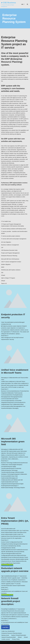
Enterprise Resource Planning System (12, 633)
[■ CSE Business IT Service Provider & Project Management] (10, 4)
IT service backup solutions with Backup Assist (14, 229)
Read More (5, 336)
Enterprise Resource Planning (9, 256)
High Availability (5, 576)
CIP (2, 247)
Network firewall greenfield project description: (11, 601)
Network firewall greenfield (9, 637)
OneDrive (9, 484)
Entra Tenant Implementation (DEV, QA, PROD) (15, 521)
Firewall (3, 609)
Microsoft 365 (12, 480)
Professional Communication (15, 402)
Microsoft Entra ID (13, 555)
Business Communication (8, 391)
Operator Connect (14, 401)
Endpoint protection (14, 322)
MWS (3, 267)
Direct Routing (13, 395)
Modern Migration (6, 264)
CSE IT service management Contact (11, 262)
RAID (3, 270)
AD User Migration (6, 242)
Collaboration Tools (12, 393)
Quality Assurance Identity (12, 559)
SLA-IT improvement (21, 576)
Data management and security (10, 338)
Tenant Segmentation (15, 563)
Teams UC (4, 283)
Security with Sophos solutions (12, 270)
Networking (13, 576)
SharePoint (9, 486)
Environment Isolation (15, 550)
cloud (3, 591)
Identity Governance (15, 552)
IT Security (11, 339)
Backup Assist (5, 635)
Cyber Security (5, 322)
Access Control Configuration (9, 542)
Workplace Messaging (12, 408)
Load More (5, 627)
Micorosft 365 (19, 449)
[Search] (27, 4)
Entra (9, 529)
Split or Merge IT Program (8, 278)
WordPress (20, 642)
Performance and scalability (12, 591)
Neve (8, 642)
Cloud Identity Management (13, 544)
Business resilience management (10, 245)
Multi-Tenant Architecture (12, 557)
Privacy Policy (16, 639)
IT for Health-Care (6, 221)
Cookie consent (6, 639)
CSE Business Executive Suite (9, 250)
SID (2, 273)
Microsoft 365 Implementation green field (13, 442)
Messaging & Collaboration (8, 378)
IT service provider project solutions (11, 236)
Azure (3, 529)
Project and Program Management (10, 253)
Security (9, 324)
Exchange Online (14, 472)
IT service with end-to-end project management (14, 239)
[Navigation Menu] (23, 4)
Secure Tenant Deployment (15, 561)
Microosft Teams (20, 378)
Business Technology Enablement (10, 463)
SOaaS (3, 275)
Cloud (6, 529)
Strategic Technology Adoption (17, 488)
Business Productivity (20, 391)
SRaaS (3, 281)
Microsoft (13, 529)
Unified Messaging (14, 406)
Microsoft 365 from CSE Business (10, 259)
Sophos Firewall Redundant (19, 635)
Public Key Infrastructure (8, 631)
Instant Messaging (12, 397)
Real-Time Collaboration (13, 404)
